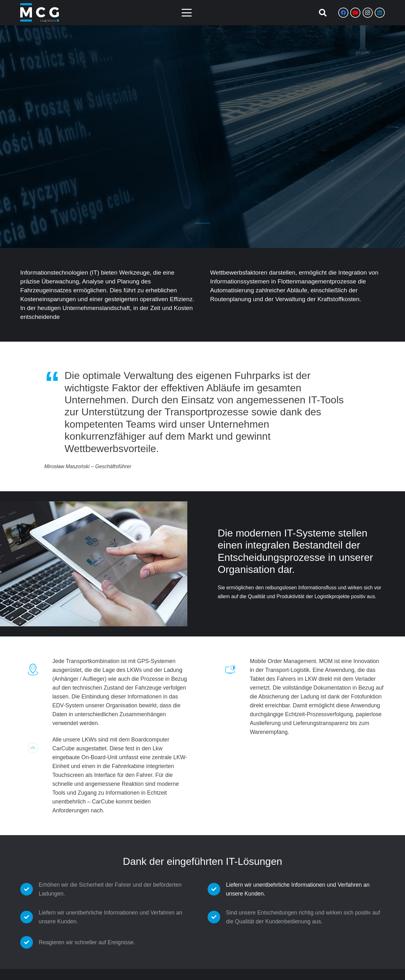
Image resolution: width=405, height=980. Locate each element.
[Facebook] (343, 13)
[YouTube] (355, 13)
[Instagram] (368, 13)
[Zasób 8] (40, 13)
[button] (187, 13)
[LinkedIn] (380, 13)
